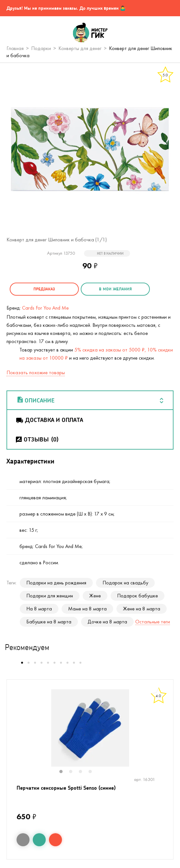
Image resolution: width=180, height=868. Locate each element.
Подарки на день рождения (56, 583)
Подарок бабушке (138, 596)
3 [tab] (84, 772)
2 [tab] (74, 772)
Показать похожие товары (36, 372)
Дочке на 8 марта (107, 622)
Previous (14, 732)
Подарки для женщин (50, 596)
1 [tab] (64, 772)
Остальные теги (153, 622)
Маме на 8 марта (87, 609)
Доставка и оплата (49, 420)
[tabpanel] (90, 728)
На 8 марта (39, 609)
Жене (95, 596)
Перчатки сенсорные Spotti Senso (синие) (66, 788)
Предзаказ (44, 289)
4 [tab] (93, 772)
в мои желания (114, 289)
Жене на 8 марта (142, 609)
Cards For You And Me (45, 308)
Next (166, 732)
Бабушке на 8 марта (49, 622)
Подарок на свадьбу (125, 583)
